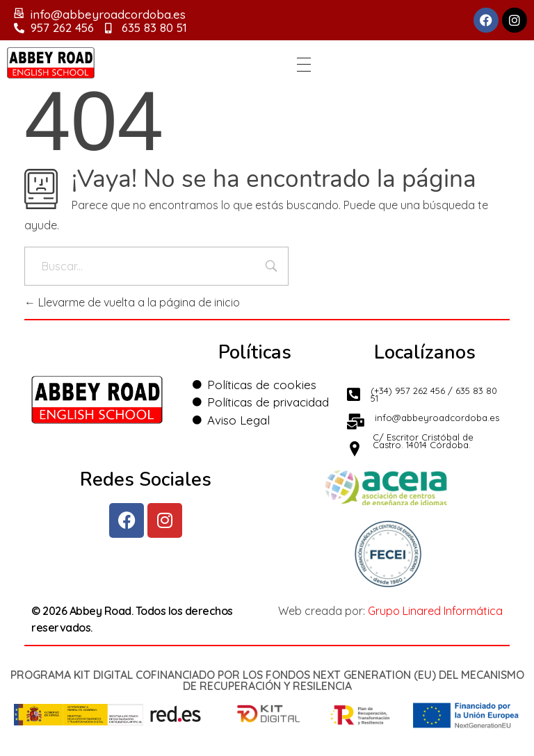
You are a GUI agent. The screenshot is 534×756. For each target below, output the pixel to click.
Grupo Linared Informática (435, 611)
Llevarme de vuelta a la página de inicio (132, 302)
